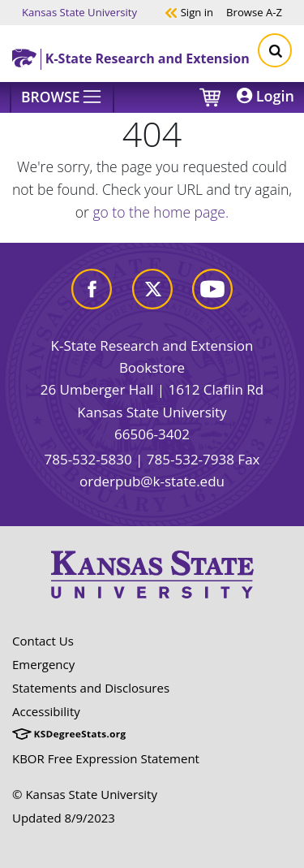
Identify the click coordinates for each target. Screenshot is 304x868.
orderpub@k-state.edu (152, 481)
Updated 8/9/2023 (64, 818)
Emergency (43, 664)
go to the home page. (161, 212)
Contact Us (43, 641)
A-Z (254, 12)
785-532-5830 (88, 459)
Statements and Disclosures (91, 688)
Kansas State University (79, 12)
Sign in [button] (189, 12)
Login (265, 96)
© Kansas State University (85, 794)
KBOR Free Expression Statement (106, 758)
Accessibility (46, 711)
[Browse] (62, 97)
